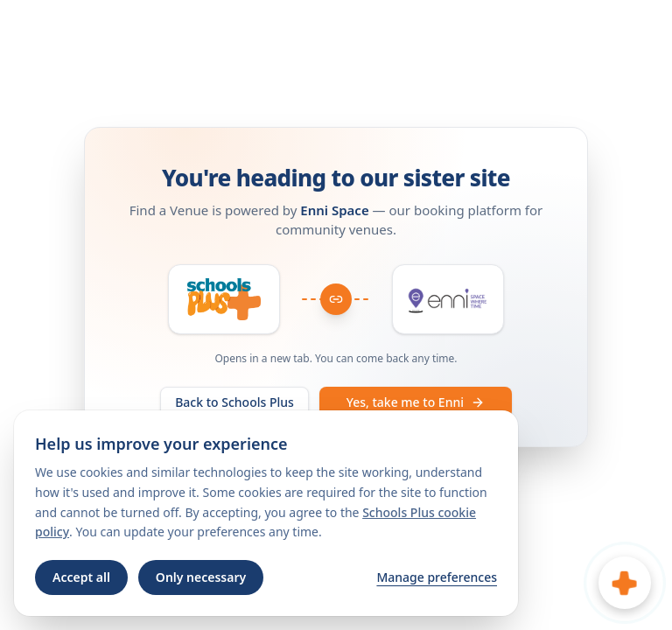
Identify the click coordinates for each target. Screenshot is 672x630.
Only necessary (201, 577)
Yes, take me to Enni (416, 402)
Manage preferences (437, 577)
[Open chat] (625, 583)
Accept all (81, 577)
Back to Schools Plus (234, 402)
